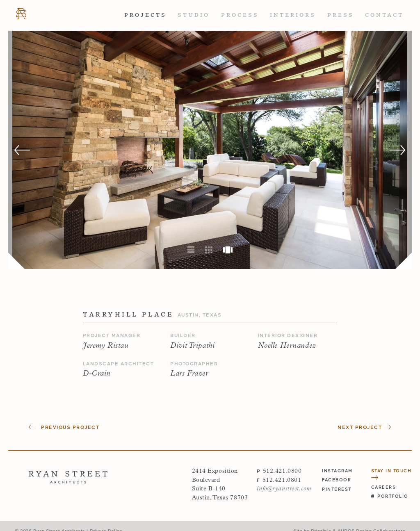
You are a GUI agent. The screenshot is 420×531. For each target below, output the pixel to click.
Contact (384, 15)
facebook (337, 480)
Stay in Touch (391, 474)
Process (240, 15)
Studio (194, 15)
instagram (337, 471)
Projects (145, 15)
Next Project (364, 427)
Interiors (293, 15)
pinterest (337, 489)
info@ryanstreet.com (284, 489)
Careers (384, 487)
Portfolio (390, 496)
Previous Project (64, 427)
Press (341, 15)
